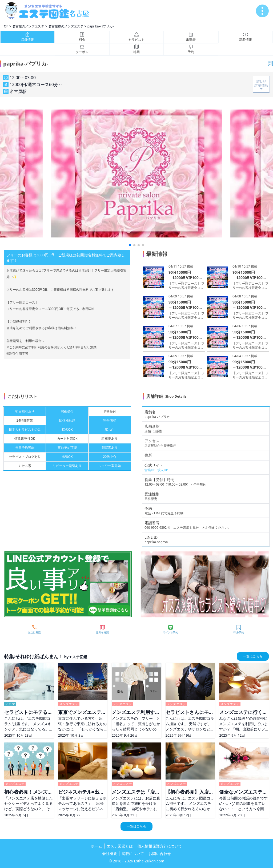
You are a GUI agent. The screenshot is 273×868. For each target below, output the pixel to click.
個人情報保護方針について (160, 846)
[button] (130, 245)
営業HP (150, 470)
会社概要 (110, 853)
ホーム (97, 846)
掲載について (133, 853)
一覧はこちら (253, 656)
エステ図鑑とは (120, 846)
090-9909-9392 (156, 528)
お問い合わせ (160, 853)
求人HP (163, 470)
